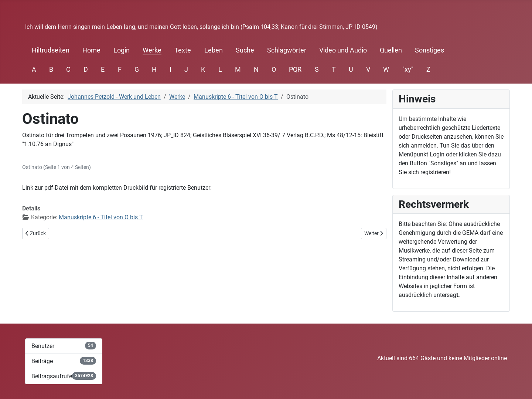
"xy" (408, 70)
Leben (214, 50)
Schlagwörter (287, 50)
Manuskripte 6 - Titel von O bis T (101, 217)
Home (91, 50)
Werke (152, 50)
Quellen (391, 50)
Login (122, 50)
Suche (245, 50)
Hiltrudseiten (51, 50)
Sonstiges (429, 50)
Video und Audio (343, 50)
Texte (183, 50)
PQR (295, 70)
